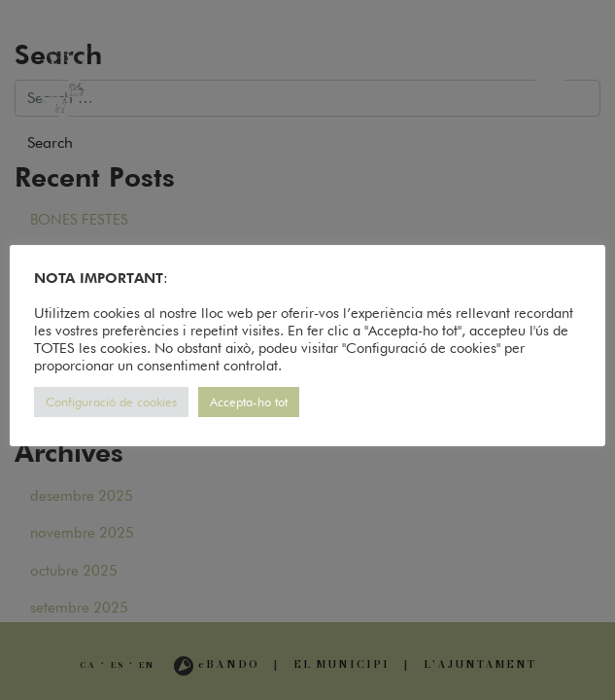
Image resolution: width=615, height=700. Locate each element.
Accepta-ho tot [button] (249, 402)
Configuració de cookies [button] (111, 402)
